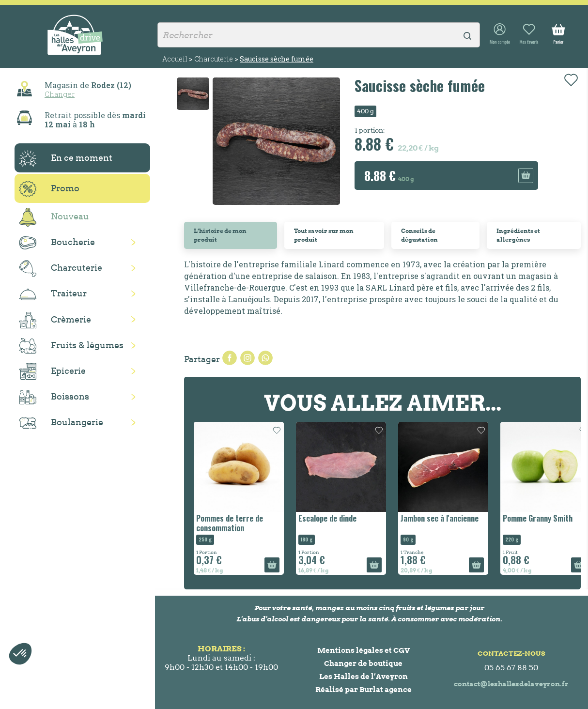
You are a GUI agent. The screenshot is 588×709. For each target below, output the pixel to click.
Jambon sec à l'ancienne (440, 518)
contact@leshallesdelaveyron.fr (511, 684)
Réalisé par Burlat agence (364, 689)
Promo (49, 189)
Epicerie (53, 371)
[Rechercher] (319, 35)
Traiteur (53, 294)
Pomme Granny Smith (538, 518)
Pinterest (265, 358)
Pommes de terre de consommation (230, 523)
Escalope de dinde (327, 518)
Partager (230, 358)
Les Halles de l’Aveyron (364, 676)
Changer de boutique (363, 663)
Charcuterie (61, 269)
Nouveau (54, 217)
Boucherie (57, 243)
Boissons (54, 397)
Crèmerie (55, 320)
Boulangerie (61, 423)
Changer (60, 94)
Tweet (248, 358)
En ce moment (66, 158)
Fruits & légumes (71, 346)
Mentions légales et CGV (364, 650)
